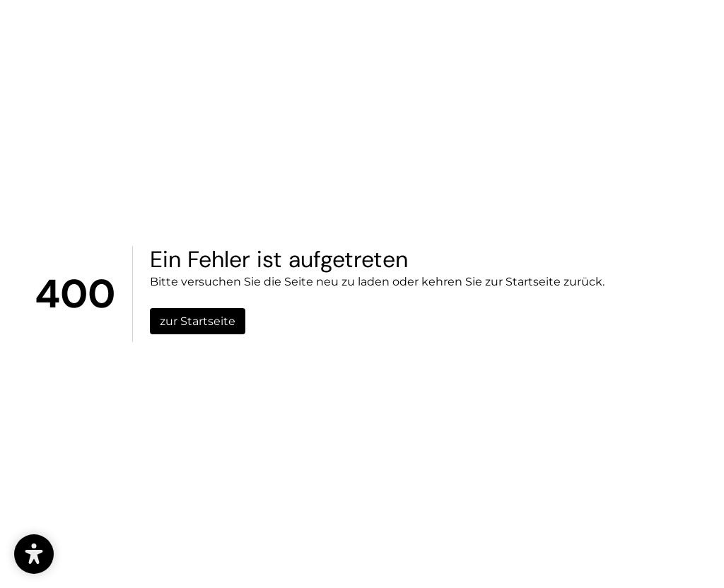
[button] (34, 554)
